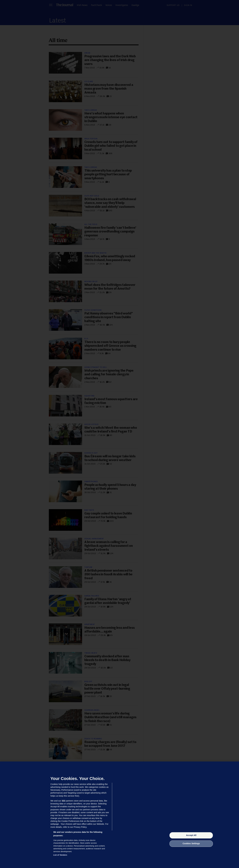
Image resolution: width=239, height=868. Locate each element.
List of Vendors (60, 855)
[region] (120, 815)
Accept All (191, 835)
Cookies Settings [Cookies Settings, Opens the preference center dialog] (191, 844)
